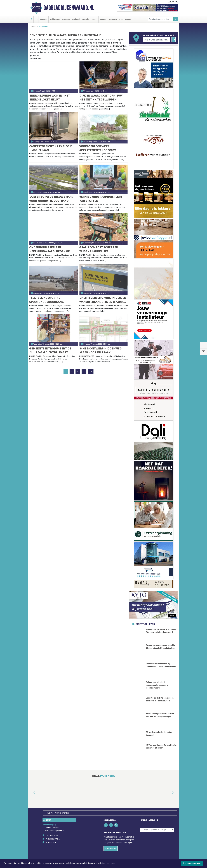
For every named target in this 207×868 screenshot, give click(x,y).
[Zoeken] (176, 19)
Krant (121, 19)
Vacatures (113, 19)
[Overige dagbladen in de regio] (157, 830)
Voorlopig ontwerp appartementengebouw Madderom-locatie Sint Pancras (103, 148)
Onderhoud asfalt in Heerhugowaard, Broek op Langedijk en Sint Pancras (50, 249)
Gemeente (66, 19)
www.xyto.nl (51, 842)
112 (36, 19)
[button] (35, 59)
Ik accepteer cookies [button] (192, 863)
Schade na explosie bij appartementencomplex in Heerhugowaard (157, 685)
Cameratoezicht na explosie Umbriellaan (51, 148)
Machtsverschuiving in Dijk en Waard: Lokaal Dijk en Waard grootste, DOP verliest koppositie (103, 300)
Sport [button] (94, 19)
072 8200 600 (52, 835)
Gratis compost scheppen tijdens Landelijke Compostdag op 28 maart (99, 249)
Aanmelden (111, 849)
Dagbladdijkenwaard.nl (69, 8)
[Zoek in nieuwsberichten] (161, 19)
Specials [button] (85, 19)
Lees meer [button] (111, 863)
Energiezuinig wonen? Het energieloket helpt (50, 97)
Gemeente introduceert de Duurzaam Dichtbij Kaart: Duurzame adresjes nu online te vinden (52, 350)
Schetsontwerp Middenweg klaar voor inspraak (100, 350)
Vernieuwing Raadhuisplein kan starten (101, 199)
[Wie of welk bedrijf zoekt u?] (156, 40)
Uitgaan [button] (103, 19)
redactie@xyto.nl (53, 839)
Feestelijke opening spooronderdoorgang (47, 300)
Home (34, 27)
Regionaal (76, 19)
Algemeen (44, 19)
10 (91, 372)
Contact (128, 19)
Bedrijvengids (55, 19)
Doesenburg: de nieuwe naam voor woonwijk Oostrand (51, 199)
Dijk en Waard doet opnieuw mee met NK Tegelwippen (101, 97)
